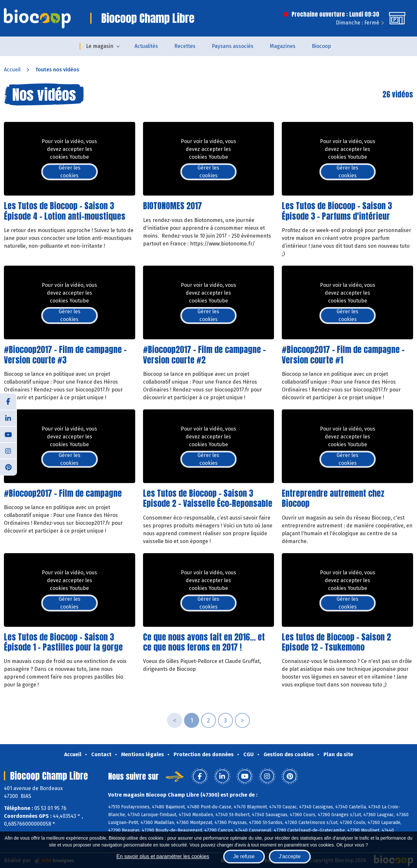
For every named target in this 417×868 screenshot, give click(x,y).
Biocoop (321, 46)
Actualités (146, 46)
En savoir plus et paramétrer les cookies (163, 856)
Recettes (185, 46)
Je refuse (244, 856)
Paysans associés (233, 46)
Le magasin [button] (100, 46)
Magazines (283, 46)
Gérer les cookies (70, 172)
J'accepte (290, 856)
